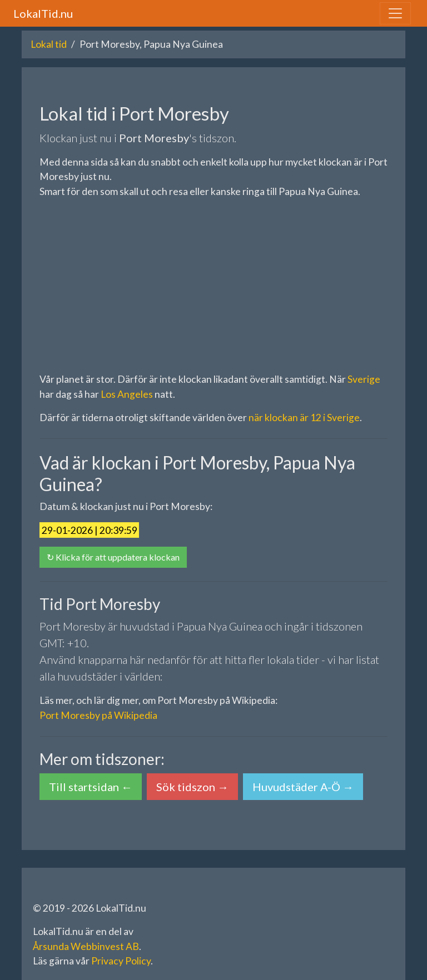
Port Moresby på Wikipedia (98, 715)
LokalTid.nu (43, 13)
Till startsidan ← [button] (91, 787)
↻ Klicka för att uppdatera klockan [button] (113, 557)
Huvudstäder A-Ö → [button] (303, 787)
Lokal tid (49, 44)
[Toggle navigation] (395, 13)
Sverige (364, 379)
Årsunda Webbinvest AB (86, 946)
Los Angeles (127, 394)
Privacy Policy (121, 961)
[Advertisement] (213, 286)
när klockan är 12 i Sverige (304, 417)
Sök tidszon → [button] (192, 787)
